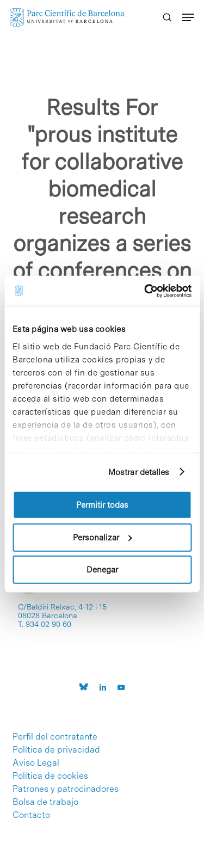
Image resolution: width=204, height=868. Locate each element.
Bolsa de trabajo (45, 802)
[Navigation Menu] (188, 17)
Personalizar (103, 537)
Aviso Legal (36, 763)
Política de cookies (50, 776)
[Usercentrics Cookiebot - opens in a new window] (145, 291)
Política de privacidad (56, 750)
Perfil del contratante (55, 737)
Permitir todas (102, 505)
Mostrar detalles (139, 472)
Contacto (31, 815)
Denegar (102, 570)
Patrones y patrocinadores (66, 789)
